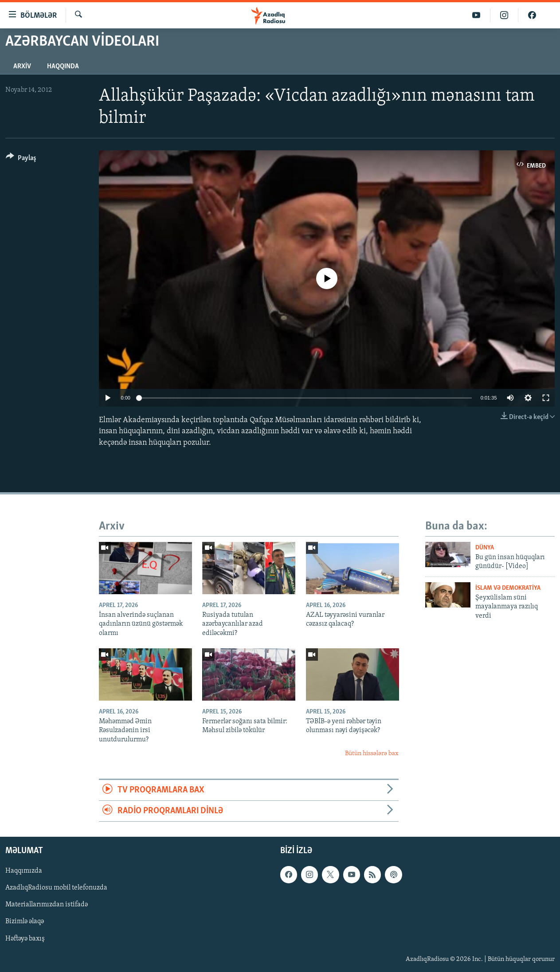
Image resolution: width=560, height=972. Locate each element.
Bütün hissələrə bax (372, 754)
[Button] (21, 159)
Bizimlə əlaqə (25, 922)
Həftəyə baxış (25, 939)
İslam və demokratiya (508, 588)
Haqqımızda (24, 871)
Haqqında (63, 67)
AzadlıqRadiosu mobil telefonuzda (56, 888)
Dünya (485, 548)
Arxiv (22, 67)
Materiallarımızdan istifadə (47, 905)
